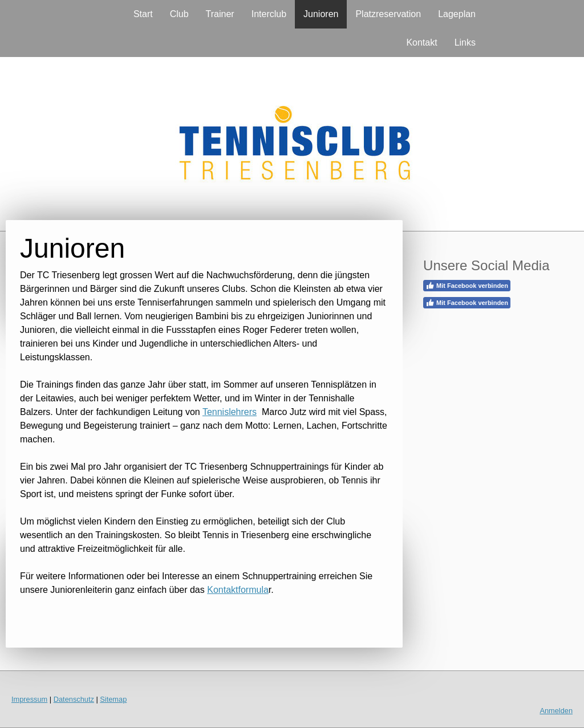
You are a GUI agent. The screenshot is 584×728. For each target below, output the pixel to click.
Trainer (220, 14)
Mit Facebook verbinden (467, 286)
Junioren (321, 14)
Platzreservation (388, 14)
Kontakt (421, 42)
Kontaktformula (238, 590)
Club (179, 14)
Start (143, 14)
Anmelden (556, 711)
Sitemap (113, 699)
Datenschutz (74, 699)
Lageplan (457, 14)
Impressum (29, 699)
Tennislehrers (230, 412)
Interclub (269, 14)
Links (465, 42)
